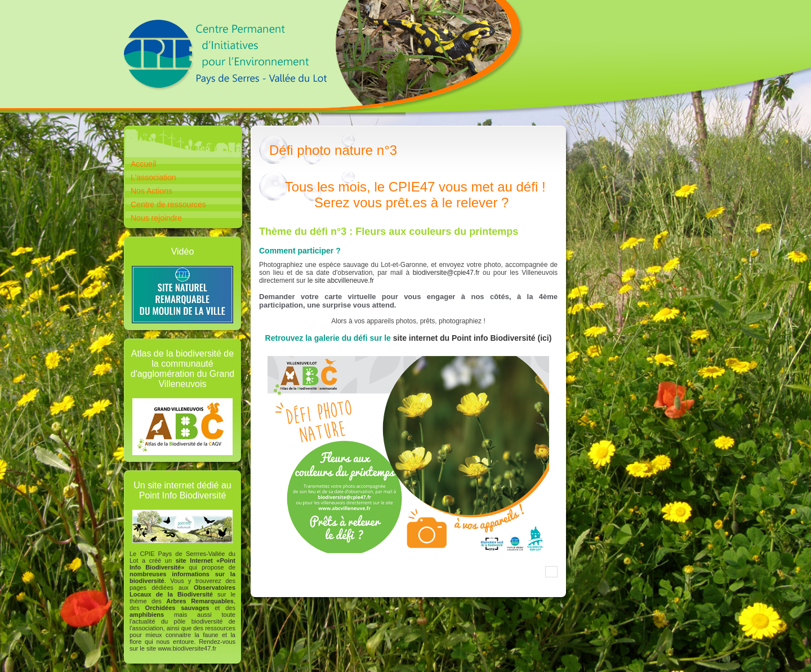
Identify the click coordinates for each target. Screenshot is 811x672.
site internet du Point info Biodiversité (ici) (473, 338)
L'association (153, 177)
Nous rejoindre (156, 218)
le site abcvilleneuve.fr (341, 281)
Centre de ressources (168, 204)
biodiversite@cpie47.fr (446, 273)
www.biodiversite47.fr (187, 648)
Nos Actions (151, 191)
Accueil (143, 164)
